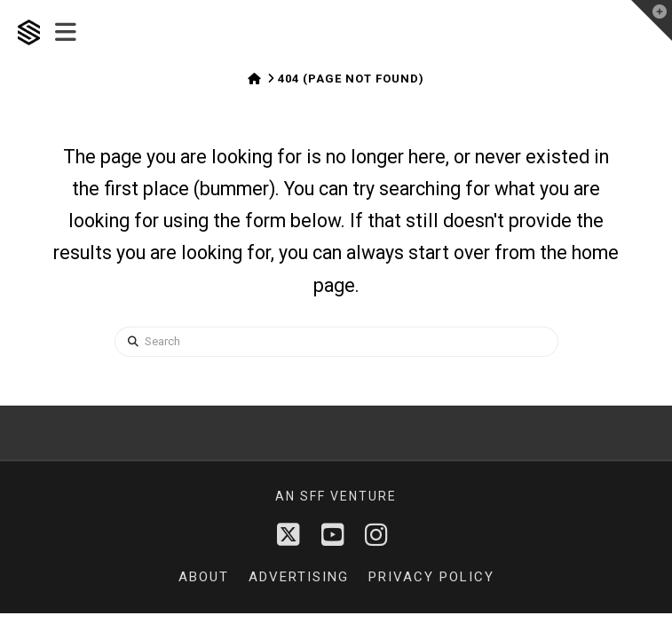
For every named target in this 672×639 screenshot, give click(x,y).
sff (313, 496)
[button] (66, 33)
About (204, 577)
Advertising (299, 577)
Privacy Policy (431, 577)
